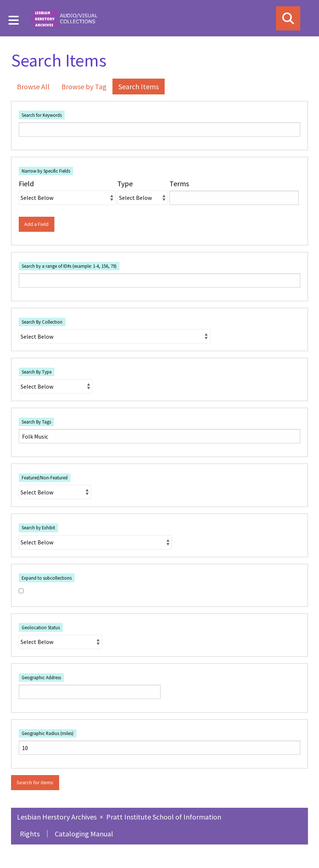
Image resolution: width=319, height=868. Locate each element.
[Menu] (14, 20)
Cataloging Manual (84, 834)
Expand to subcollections (47, 578)
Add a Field (36, 224)
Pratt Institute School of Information (164, 817)
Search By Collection (42, 322)
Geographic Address (41, 677)
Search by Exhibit (38, 527)
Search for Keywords (42, 115)
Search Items (139, 87)
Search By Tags (36, 422)
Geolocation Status (41, 627)
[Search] (288, 18)
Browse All (33, 87)
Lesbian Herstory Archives (58, 817)
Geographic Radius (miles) (48, 733)
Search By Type (37, 372)
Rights (30, 834)
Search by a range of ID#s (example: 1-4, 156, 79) (69, 266)
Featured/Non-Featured (45, 478)
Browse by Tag (84, 87)
